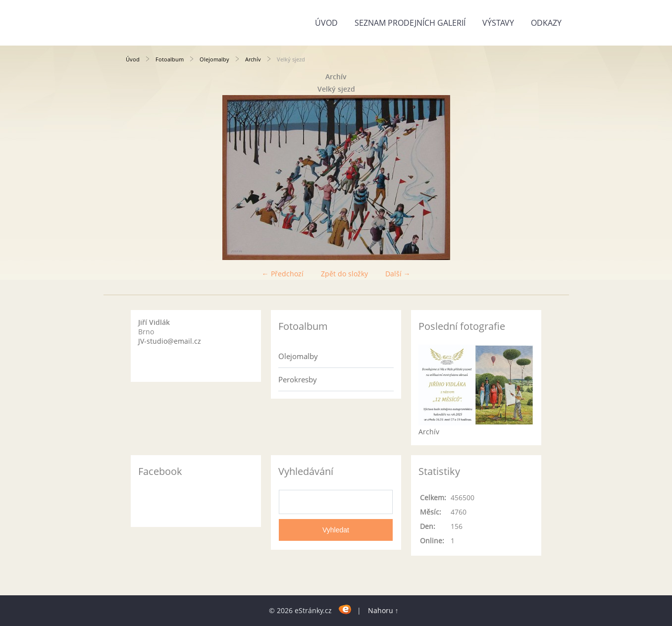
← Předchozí (283, 274)
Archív (253, 59)
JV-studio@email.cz (170, 341)
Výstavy (498, 23)
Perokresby (298, 379)
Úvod (326, 23)
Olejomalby (214, 59)
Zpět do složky (344, 274)
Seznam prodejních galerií (410, 23)
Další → (398, 274)
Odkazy (546, 23)
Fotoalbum (170, 59)
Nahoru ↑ (383, 610)
